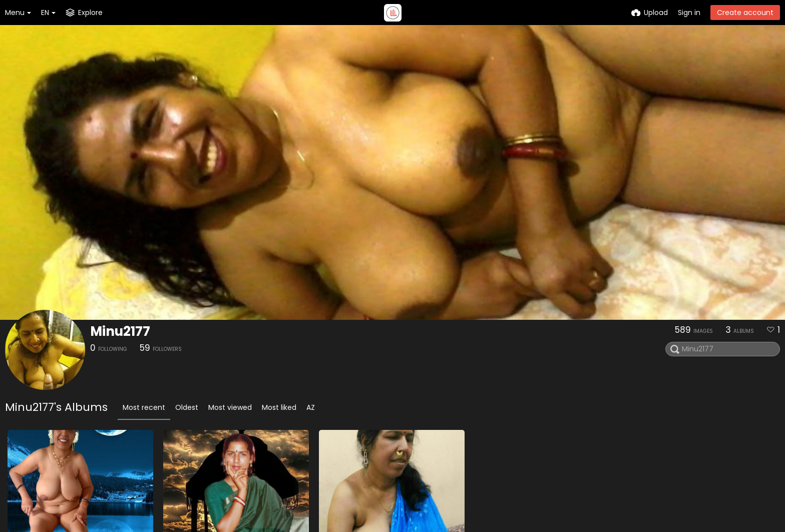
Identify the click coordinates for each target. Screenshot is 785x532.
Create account (745, 13)
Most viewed (230, 407)
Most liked (279, 407)
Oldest (187, 407)
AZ (311, 407)
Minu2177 (120, 331)
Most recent (144, 407)
